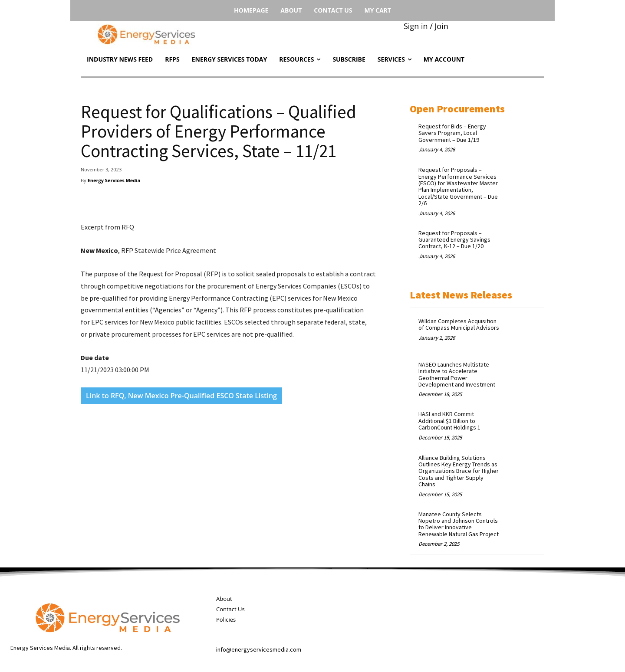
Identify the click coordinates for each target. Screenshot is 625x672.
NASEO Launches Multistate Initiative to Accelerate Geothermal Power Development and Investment (457, 374)
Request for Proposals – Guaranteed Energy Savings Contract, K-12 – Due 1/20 (454, 240)
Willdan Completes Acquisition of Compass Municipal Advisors (459, 324)
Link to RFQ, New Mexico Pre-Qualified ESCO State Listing (181, 396)
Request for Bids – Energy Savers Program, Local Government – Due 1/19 (452, 133)
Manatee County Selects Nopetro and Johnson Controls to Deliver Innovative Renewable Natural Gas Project (459, 524)
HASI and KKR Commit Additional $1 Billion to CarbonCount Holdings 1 (449, 421)
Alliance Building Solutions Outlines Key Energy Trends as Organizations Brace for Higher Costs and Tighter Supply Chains (459, 471)
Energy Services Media (114, 180)
